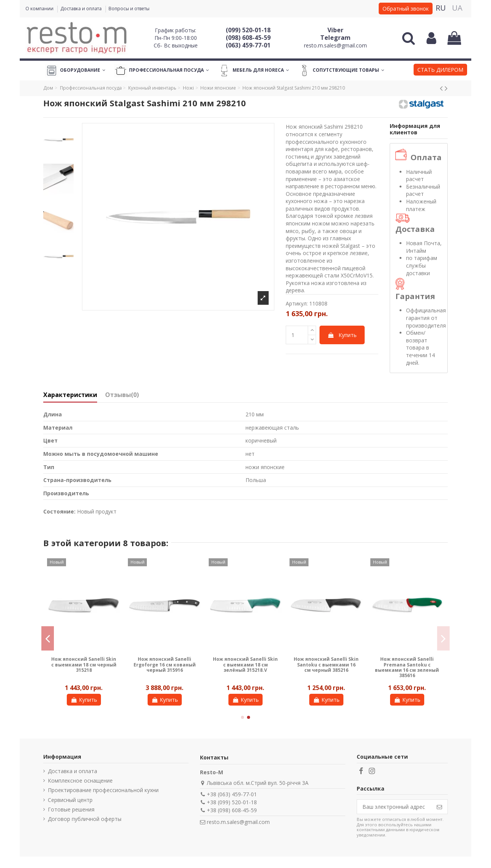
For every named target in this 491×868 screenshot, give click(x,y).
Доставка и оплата (82, 9)
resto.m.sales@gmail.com (335, 45)
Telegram (335, 38)
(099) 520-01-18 (248, 30)
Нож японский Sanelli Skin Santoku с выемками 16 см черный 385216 (326, 665)
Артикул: (297, 303)
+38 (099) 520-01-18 (232, 802)
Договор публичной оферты (85, 819)
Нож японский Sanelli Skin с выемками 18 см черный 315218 (84, 665)
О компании (40, 9)
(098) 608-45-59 (248, 38)
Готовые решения (71, 809)
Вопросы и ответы (129, 9)
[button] (440, 71)
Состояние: (59, 511)
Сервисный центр (70, 800)
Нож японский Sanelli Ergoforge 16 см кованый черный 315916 (165, 665)
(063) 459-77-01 (248, 45)
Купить (342, 335)
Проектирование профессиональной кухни (103, 790)
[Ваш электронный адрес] (394, 807)
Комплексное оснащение (80, 781)
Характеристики (70, 395)
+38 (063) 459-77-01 (232, 794)
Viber (335, 30)
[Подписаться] (439, 807)
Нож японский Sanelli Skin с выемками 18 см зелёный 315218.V (245, 665)
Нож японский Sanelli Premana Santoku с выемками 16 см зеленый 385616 (407, 667)
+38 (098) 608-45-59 (232, 810)
